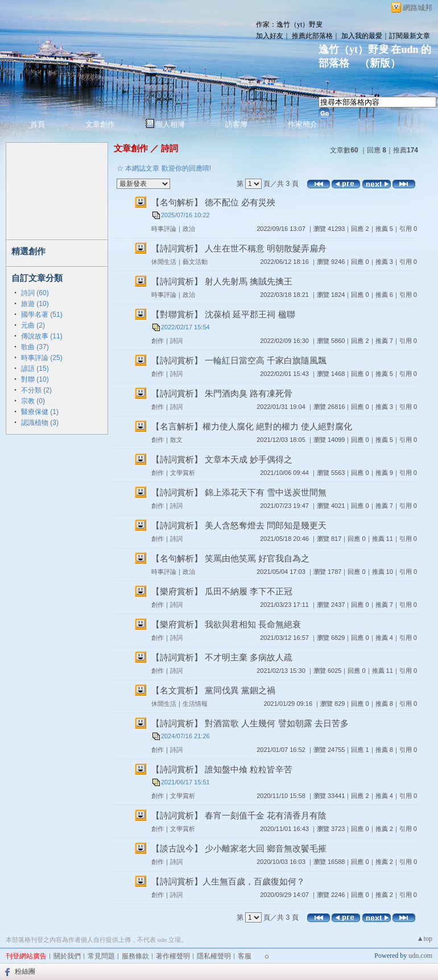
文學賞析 (183, 473)
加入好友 (270, 36)
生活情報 (195, 704)
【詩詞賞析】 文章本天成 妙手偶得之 (222, 459)
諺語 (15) (35, 369)
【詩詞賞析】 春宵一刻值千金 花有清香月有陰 (239, 815)
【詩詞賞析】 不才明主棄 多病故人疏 (222, 657)
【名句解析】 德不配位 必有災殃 (213, 202)
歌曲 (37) (35, 347)
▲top (425, 938)
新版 (380, 63)
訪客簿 (236, 124)
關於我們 (67, 956)
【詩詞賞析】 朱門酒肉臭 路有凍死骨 (222, 393)
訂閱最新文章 (410, 36)
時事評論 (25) (42, 358)
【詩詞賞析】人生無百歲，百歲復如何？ (228, 881)
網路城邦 (418, 8)
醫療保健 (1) (40, 412)
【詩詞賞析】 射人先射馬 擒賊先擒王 (222, 281)
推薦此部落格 (312, 36)
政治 (189, 229)
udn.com (420, 956)
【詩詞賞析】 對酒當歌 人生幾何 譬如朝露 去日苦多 (250, 723)
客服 (245, 956)
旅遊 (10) (35, 304)
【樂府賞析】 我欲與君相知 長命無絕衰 (226, 624)
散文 (176, 440)
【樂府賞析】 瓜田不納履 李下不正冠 (222, 591)
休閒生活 (164, 262)
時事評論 (164, 229)
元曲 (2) (33, 325)
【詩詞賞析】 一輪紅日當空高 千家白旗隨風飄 (239, 360)
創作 (158, 341)
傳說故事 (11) (42, 336)
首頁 (38, 124)
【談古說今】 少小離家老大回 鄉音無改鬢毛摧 (239, 848)
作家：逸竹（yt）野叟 (289, 24)
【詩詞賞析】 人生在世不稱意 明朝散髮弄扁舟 (239, 248)
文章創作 (100, 124)
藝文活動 (195, 262)
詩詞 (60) (35, 293)
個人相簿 (170, 124)
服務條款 (135, 956)
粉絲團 (25, 971)
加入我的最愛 (362, 36)
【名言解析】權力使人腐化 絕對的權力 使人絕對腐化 (252, 426)
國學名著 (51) (42, 315)
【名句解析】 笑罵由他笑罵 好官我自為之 (230, 558)
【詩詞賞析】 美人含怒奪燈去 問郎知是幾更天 (239, 525)
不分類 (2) (36, 390)
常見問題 (101, 956)
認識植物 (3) (40, 423)
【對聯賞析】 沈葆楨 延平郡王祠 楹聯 (223, 314)
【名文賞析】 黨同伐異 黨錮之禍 (213, 690)
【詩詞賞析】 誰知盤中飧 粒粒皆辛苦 (222, 769)
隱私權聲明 (214, 956)
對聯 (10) (35, 379)
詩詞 (170, 148)
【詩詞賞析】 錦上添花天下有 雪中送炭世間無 (239, 492)
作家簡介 (303, 124)
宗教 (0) (33, 401)
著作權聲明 (173, 956)
